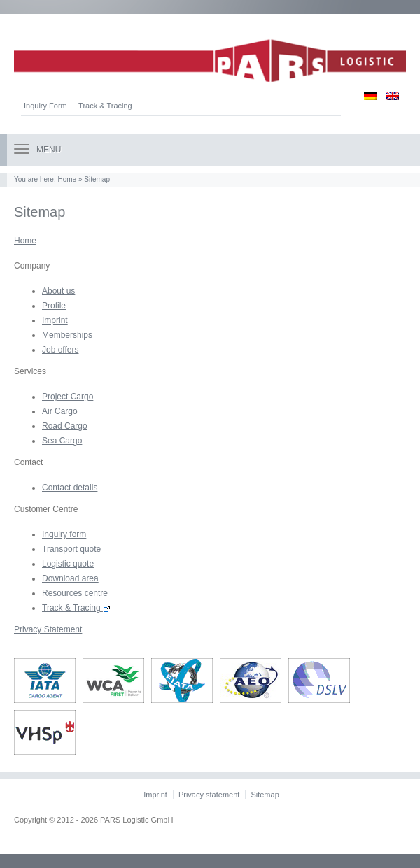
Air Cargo (60, 411)
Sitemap (265, 795)
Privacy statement (209, 795)
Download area (70, 578)
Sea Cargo (62, 441)
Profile (54, 306)
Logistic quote (68, 564)
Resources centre (75, 593)
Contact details (70, 488)
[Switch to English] (388, 95)
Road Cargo (65, 426)
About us (58, 291)
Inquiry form (64, 534)
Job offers (60, 350)
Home (67, 179)
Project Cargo (68, 397)
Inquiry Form (45, 106)
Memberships (67, 335)
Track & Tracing (105, 106)
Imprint (55, 320)
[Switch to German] (365, 95)
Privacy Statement (48, 629)
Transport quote (71, 549)
